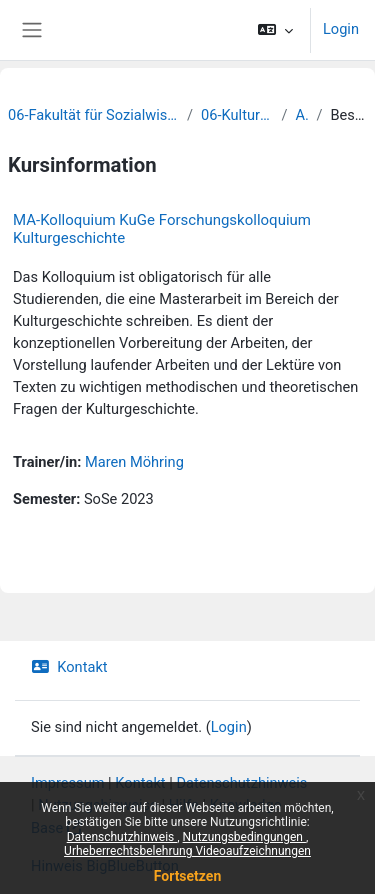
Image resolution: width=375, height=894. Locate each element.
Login (341, 29)
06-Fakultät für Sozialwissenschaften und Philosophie (93, 115)
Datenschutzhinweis (122, 837)
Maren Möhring (134, 462)
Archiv (301, 115)
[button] (275, 30)
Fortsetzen (188, 876)
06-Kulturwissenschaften (237, 115)
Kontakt (69, 667)
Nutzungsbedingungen (244, 837)
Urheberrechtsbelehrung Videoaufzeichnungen (187, 851)
